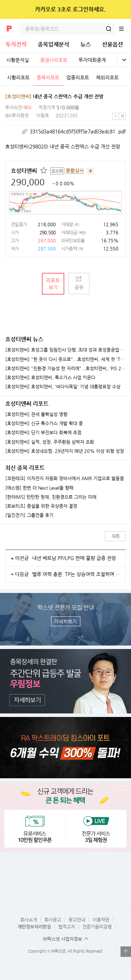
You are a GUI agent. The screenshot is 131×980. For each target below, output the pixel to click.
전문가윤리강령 (97, 927)
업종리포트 (78, 77)
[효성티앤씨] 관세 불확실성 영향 (36, 414)
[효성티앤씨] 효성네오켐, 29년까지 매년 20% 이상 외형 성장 (65, 451)
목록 (115, 536)
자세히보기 (65, 621)
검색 (109, 29)
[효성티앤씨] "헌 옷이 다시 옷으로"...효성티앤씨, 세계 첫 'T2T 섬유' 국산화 (65, 359)
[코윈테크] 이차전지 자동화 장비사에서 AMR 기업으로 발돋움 (65, 478)
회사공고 (53, 920)
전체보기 (124, 60)
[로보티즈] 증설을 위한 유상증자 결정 (41, 506)
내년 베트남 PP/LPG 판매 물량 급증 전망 (74, 558)
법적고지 (67, 927)
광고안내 (77, 920)
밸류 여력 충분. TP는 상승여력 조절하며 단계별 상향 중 (76, 574)
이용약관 (101, 920)
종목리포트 (48, 77)
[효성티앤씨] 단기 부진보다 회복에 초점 (43, 433)
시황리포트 (18, 77)
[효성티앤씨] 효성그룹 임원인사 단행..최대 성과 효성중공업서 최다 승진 (65, 350)
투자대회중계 (92, 60)
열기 (126, 952)
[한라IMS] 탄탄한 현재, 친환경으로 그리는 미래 (51, 497)
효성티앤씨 (24, 171)
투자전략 (16, 44)
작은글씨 (116, 116)
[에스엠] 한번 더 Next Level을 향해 (39, 488)
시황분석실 (18, 60)
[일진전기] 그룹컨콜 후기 (29, 515)
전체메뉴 (125, 29)
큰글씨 (122, 116)
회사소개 (29, 920)
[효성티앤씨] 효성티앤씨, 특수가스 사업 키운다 (50, 378)
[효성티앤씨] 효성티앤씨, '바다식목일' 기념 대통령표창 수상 (63, 387)
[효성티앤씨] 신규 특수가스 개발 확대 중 (44, 423)
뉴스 (86, 44)
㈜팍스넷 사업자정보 (63, 939)
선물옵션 (112, 44)
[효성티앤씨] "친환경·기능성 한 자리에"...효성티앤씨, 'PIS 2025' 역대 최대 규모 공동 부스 (65, 368)
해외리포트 (107, 77)
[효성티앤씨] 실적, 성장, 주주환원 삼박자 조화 (50, 442)
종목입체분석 (53, 44)
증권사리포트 (54, 60)
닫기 (121, 9)
